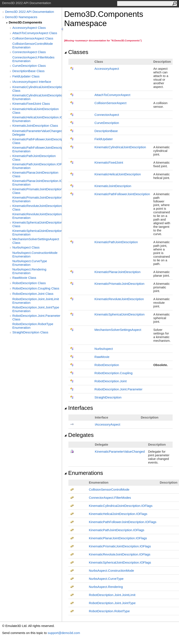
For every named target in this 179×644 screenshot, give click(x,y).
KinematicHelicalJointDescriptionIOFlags (118, 514)
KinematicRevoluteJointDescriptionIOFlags (120, 554)
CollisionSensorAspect (110, 103)
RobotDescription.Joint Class (33, 294)
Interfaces (79, 408)
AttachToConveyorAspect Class (35, 33)
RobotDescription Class (29, 283)
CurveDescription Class (29, 66)
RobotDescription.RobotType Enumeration (33, 326)
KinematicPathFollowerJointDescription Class (37, 141)
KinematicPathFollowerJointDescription (122, 194)
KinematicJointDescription (113, 186)
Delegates (79, 435)
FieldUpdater (104, 139)
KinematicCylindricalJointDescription (120, 147)
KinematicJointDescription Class (35, 126)
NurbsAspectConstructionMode (111, 571)
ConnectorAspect (107, 115)
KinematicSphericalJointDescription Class (37, 224)
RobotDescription (107, 365)
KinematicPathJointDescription (116, 242)
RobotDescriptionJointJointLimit (112, 595)
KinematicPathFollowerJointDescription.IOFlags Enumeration (37, 149)
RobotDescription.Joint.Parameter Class (36, 317)
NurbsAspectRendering (106, 587)
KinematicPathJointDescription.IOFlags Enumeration (37, 166)
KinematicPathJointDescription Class (34, 158)
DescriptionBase (106, 131)
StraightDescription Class (30, 332)
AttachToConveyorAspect (112, 95)
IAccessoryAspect (108, 424)
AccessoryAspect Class (29, 28)
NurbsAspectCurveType (106, 579)
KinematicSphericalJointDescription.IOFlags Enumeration (37, 233)
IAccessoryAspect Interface (32, 82)
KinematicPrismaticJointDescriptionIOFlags (120, 546)
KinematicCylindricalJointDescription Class (37, 89)
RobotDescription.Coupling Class (36, 288)
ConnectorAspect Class (29, 52)
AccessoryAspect (107, 69)
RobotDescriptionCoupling (113, 373)
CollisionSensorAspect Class (33, 38)
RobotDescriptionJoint (110, 381)
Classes (76, 52)
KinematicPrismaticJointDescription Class (37, 191)
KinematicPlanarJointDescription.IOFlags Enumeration (37, 183)
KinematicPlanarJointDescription (117, 272)
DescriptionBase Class (28, 71)
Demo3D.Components (25, 22)
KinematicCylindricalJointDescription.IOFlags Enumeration (37, 97)
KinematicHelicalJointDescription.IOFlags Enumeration (37, 119)
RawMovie (102, 357)
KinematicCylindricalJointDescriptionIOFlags (121, 506)
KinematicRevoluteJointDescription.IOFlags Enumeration (37, 216)
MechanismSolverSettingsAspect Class (36, 241)
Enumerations (84, 473)
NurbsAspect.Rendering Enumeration (29, 271)
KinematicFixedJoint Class (31, 104)
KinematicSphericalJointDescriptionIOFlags (120, 562)
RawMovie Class (24, 278)
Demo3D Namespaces (21, 17)
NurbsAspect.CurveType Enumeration (30, 263)
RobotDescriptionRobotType (109, 611)
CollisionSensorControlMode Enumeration (33, 45)
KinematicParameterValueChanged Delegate (37, 133)
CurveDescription (107, 123)
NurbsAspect (104, 349)
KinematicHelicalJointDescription (118, 174)
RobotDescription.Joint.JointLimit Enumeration (36, 301)
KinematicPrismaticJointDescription (119, 284)
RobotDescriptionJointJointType (112, 603)
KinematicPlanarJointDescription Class (35, 174)
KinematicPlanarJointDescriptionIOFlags (118, 538)
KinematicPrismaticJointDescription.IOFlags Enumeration (37, 199)
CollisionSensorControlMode (109, 489)
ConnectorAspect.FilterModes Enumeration (33, 59)
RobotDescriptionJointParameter (118, 389)
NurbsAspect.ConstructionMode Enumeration (35, 254)
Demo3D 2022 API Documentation (30, 12)
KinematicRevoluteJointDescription (119, 299)
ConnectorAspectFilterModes (110, 498)
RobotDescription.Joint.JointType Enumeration (36, 309)
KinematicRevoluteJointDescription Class (37, 208)
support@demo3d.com (64, 633)
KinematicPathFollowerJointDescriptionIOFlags (123, 522)
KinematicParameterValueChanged (120, 451)
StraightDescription (108, 397)
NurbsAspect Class (26, 247)
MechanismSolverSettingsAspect (118, 330)
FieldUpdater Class (26, 76)
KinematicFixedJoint (109, 162)
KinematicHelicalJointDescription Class (36, 111)
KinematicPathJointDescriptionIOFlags (117, 530)
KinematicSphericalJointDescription (119, 314)
